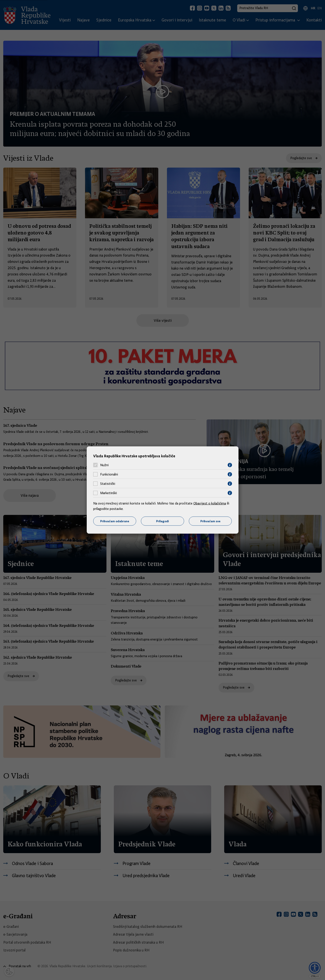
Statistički (108, 484)
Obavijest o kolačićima (210, 503)
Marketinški (109, 493)
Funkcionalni (109, 474)
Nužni (104, 465)
